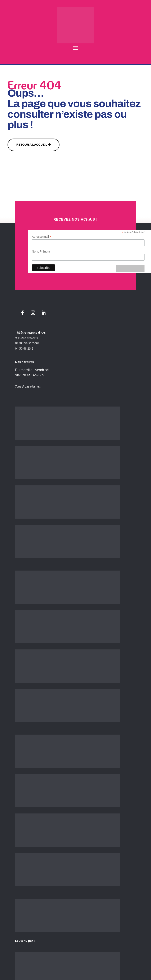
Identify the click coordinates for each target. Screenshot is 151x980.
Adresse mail (42, 237)
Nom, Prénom (41, 251)
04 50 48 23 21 (25, 348)
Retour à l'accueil (32, 145)
